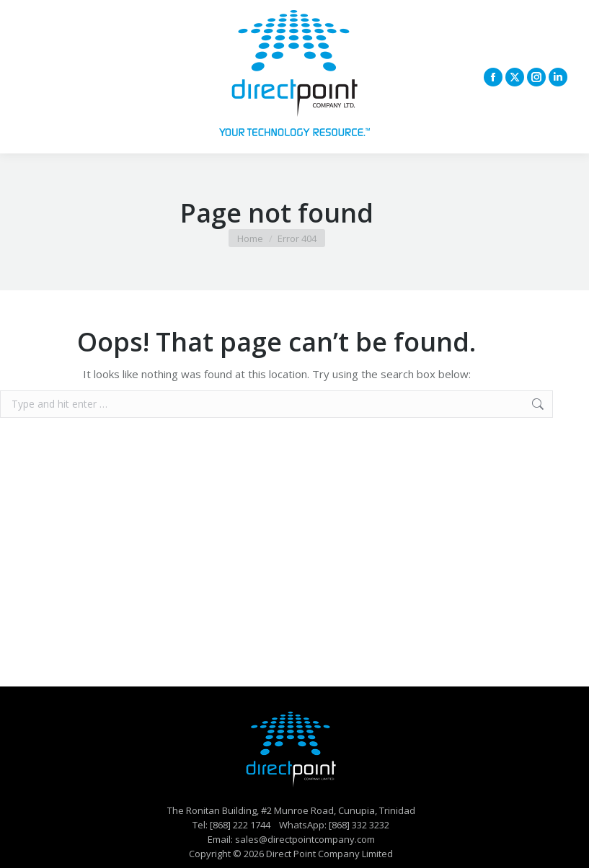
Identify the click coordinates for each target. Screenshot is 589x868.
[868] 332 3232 (359, 825)
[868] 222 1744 (240, 825)
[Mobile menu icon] (30, 77)
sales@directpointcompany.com (305, 839)
